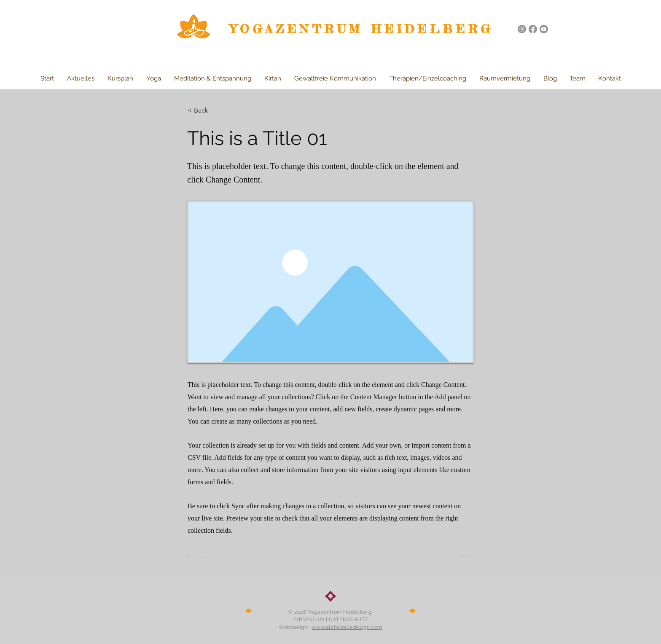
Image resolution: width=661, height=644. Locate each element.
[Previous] (215, 556)
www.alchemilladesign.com (347, 627)
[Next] (453, 556)
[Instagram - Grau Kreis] (522, 29)
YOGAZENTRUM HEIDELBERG (362, 29)
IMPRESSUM (308, 620)
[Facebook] (533, 29)
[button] (215, 110)
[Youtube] (544, 29)
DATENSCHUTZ (349, 620)
